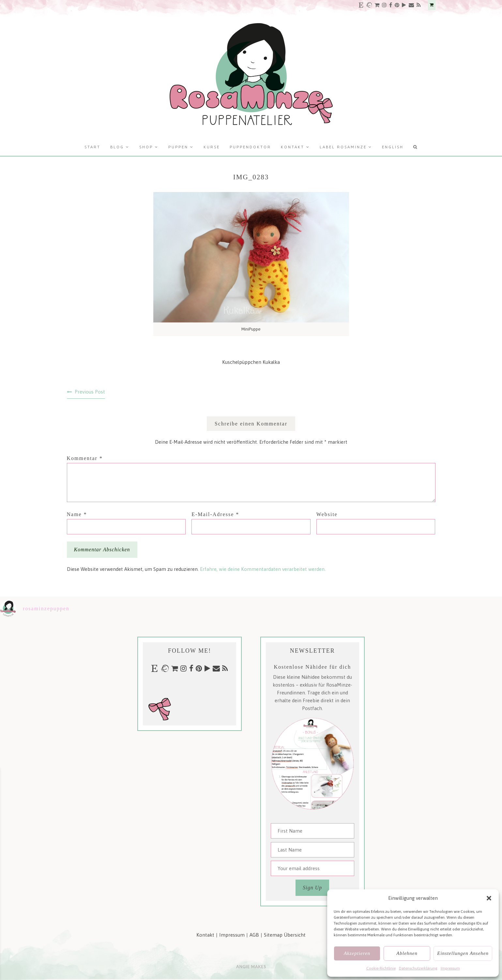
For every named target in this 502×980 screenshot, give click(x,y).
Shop (146, 147)
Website (327, 514)
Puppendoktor (250, 147)
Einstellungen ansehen (463, 953)
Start (92, 147)
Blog (117, 147)
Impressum (450, 968)
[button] (489, 898)
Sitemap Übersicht (285, 935)
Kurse (212, 147)
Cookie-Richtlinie (381, 968)
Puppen (178, 147)
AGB (254, 935)
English (393, 147)
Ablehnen (407, 953)
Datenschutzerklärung (418, 968)
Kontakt (293, 147)
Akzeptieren (357, 953)
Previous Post (90, 392)
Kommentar (85, 458)
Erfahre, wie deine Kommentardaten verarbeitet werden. (263, 569)
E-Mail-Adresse (215, 514)
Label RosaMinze (343, 147)
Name (77, 514)
